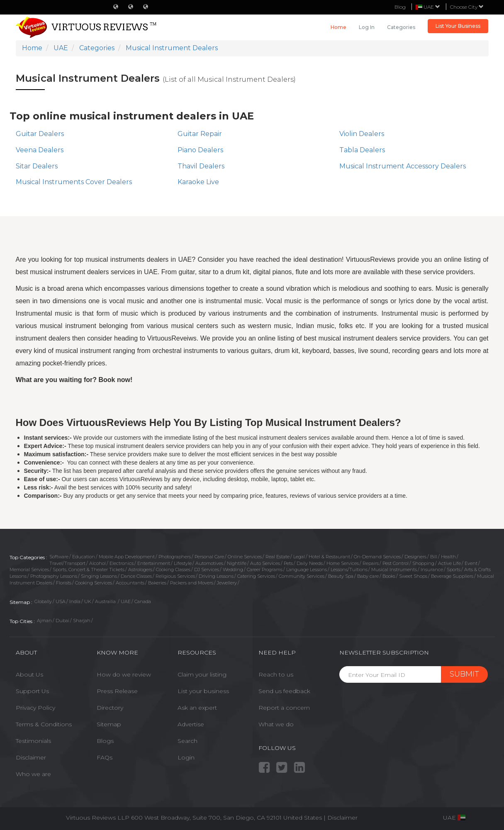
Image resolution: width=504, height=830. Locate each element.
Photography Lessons (54, 576)
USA (61, 601)
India (75, 601)
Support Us (32, 691)
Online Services (245, 557)
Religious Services (175, 576)
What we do (276, 724)
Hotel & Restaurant (329, 557)
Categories (401, 27)
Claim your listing (202, 674)
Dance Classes (136, 576)
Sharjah (82, 621)
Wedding (233, 570)
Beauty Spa (341, 576)
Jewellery (227, 583)
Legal (299, 557)
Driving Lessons (216, 576)
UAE (126, 601)
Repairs (371, 563)
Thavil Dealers (201, 166)
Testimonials (33, 741)
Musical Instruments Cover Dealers (74, 182)
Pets (288, 563)
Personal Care (209, 557)
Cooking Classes (173, 570)
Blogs (105, 741)
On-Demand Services (377, 557)
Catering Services (256, 576)
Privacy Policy (35, 708)
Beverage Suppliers (452, 576)
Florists (64, 583)
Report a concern (284, 708)
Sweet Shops (413, 576)
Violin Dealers (362, 134)
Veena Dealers (40, 150)
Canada (143, 601)
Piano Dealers (200, 150)
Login (186, 757)
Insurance (432, 570)
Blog (400, 7)
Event (471, 563)
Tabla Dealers (362, 150)
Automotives (209, 563)
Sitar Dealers (37, 166)
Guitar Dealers (40, 134)
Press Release (117, 691)
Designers (415, 557)
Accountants (130, 583)
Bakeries (157, 583)
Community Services (302, 576)
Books (389, 576)
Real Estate (278, 557)
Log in (367, 27)
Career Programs (265, 570)
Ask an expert (197, 708)
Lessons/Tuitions (349, 570)
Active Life (449, 563)
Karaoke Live (198, 182)
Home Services (343, 563)
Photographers (175, 557)
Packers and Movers (192, 583)
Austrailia (106, 601)
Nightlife (237, 563)
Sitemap (109, 724)
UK (88, 601)
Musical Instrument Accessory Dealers (403, 166)
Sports (454, 570)
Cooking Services (94, 583)
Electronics (122, 563)
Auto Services (265, 563)
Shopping (423, 563)
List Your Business (458, 26)
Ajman (44, 621)
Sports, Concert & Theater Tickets (89, 570)
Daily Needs (310, 563)
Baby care (368, 576)
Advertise (191, 724)
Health (448, 557)
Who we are (33, 774)
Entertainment (154, 563)
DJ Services (207, 570)
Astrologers (140, 570)
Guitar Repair (200, 134)
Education (84, 557)
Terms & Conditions (44, 724)
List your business (203, 691)
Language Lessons (307, 570)
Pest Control (396, 563)
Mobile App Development (127, 557)
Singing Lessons (99, 576)
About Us (29, 674)
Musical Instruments (394, 570)
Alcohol (97, 563)
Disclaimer (31, 757)
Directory (110, 708)
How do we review (124, 674)
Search (187, 741)
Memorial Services (29, 570)
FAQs (105, 757)
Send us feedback (284, 691)
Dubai (62, 621)
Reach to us (276, 674)
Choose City (467, 7)
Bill (434, 557)
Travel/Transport (67, 563)
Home (338, 27)
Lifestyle (183, 563)
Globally (43, 601)
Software (59, 557)
